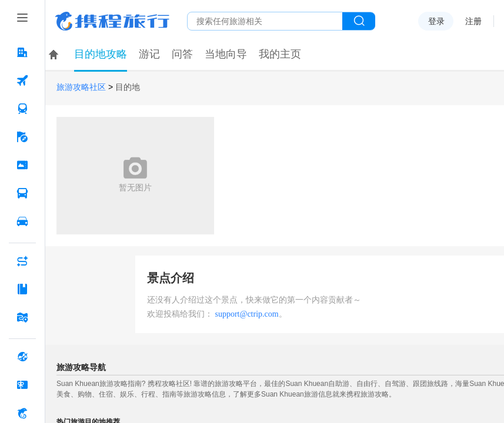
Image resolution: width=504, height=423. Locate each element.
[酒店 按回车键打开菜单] (22, 52)
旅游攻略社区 (81, 87)
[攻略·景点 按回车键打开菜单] (22, 289)
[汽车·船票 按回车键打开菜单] (22, 193)
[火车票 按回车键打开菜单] (22, 109)
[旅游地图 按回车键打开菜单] (22, 317)
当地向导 (226, 54)
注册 (473, 21)
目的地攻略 (101, 54)
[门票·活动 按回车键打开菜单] (22, 165)
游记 (149, 54)
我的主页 (280, 54)
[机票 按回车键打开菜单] (22, 80)
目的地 (128, 87)
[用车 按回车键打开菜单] (22, 221)
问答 (182, 54)
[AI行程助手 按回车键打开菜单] (22, 261)
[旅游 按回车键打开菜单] (22, 137)
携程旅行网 (112, 21)
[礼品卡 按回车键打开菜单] (22, 385)
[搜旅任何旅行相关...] (265, 21)
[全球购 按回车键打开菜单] (22, 357)
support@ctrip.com (247, 314)
